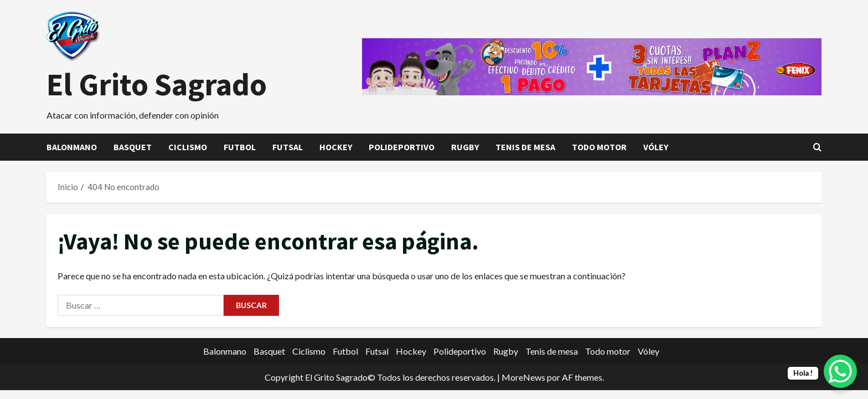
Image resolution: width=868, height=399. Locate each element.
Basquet (133, 147)
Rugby (465, 147)
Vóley (656, 147)
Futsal (288, 147)
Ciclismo (188, 147)
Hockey (336, 147)
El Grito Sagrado (157, 84)
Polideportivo (402, 147)
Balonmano (72, 147)
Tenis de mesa (525, 147)
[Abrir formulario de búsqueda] (817, 147)
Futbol (240, 147)
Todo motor (599, 147)
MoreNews (523, 377)
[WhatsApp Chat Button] (840, 371)
